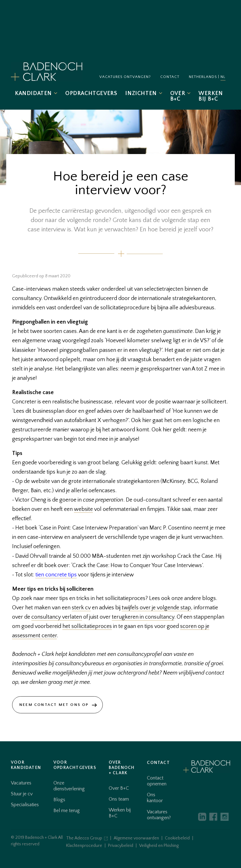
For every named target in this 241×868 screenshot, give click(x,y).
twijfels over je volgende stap (156, 608)
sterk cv (81, 608)
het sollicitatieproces (87, 626)
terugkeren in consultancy (143, 617)
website (83, 509)
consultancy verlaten (57, 617)
